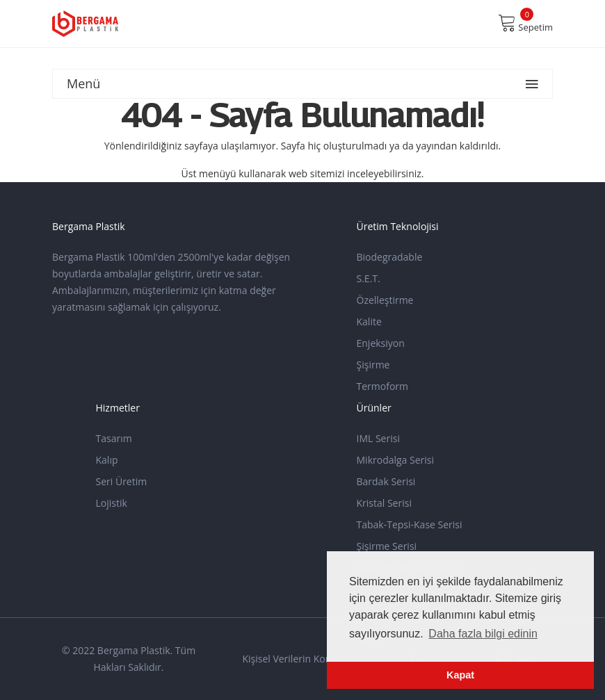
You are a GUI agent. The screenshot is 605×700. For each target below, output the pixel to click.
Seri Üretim (122, 481)
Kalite (369, 321)
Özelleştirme (385, 300)
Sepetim (525, 23)
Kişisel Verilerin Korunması (302, 659)
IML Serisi (378, 438)
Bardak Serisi (386, 481)
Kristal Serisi (384, 503)
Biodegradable (390, 257)
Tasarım (114, 438)
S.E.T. (369, 278)
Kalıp (107, 460)
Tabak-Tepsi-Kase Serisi (410, 524)
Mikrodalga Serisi (396, 460)
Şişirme (373, 365)
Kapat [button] (460, 675)
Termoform (383, 386)
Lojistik (112, 503)
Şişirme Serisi (387, 546)
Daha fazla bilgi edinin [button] (483, 634)
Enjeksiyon (381, 343)
